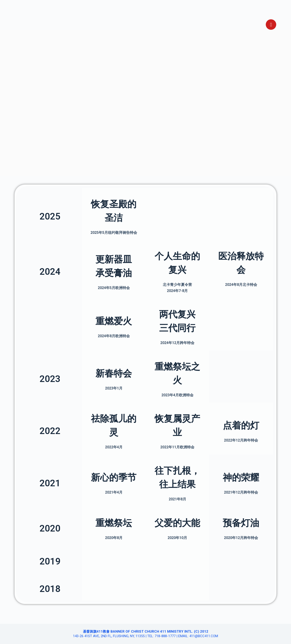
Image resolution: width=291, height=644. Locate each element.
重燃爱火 (114, 321)
